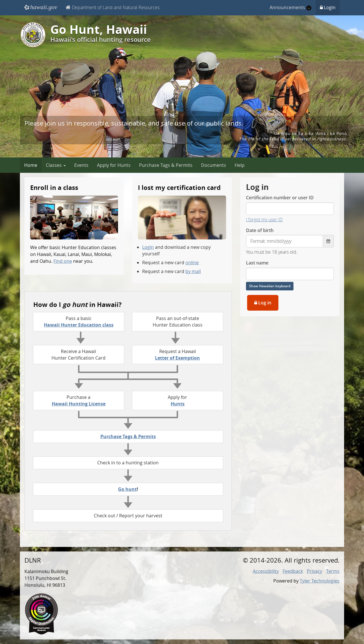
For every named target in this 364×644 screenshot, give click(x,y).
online (192, 262)
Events (81, 165)
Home (31, 165)
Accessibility (266, 571)
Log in (263, 303)
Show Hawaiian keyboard (270, 286)
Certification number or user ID (280, 198)
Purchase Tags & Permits (166, 165)
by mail (193, 271)
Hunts (178, 404)
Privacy (315, 571)
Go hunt (127, 489)
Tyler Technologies (320, 581)
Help (240, 165)
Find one (63, 261)
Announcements (290, 7)
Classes (56, 165)
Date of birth (260, 230)
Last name (257, 263)
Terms (333, 571)
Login (328, 7)
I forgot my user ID (264, 220)
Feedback (293, 571)
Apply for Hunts (114, 165)
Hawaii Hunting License (79, 404)
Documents (214, 165)
